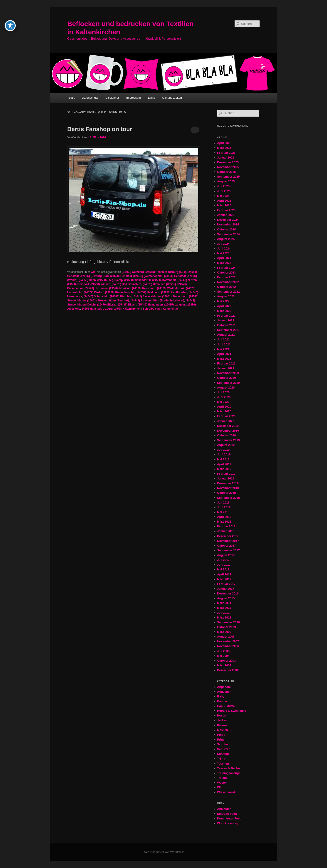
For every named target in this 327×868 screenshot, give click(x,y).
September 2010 (228, 622)
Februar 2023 (226, 277)
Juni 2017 (224, 565)
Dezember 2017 (228, 536)
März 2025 (224, 205)
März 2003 (224, 665)
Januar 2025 (226, 215)
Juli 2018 (223, 502)
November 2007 (228, 641)
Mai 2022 (223, 301)
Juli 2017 (223, 560)
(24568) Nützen (187, 280)
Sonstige (223, 754)
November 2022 (228, 282)
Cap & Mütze (226, 706)
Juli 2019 (223, 450)
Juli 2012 (223, 613)
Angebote (224, 687)
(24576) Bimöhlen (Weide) (159, 284)
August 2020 (226, 388)
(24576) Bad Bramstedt (126, 284)
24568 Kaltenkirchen (127, 309)
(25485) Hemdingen (150, 305)
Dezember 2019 (228, 426)
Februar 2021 (226, 363)
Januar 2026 (226, 158)
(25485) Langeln (175, 305)
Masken (223, 730)
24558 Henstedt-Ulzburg (97, 309)
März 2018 (224, 522)
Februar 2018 (226, 526)
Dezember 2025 (228, 162)
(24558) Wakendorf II (137, 280)
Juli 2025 (223, 186)
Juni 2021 (224, 344)
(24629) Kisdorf (94, 292)
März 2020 (224, 411)
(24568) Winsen (100, 284)
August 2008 (226, 637)
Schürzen (224, 749)
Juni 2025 (224, 191)
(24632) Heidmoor (148, 292)
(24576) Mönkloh (120, 288)
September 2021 (228, 330)
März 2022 (224, 311)
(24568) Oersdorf (78, 284)
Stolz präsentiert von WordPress (163, 852)
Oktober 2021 (226, 325)
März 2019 (224, 469)
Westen (222, 783)
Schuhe (222, 744)
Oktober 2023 (226, 273)
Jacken (222, 720)
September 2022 (228, 292)
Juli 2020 (223, 392)
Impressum (134, 98)
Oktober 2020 (226, 378)
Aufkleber (224, 692)
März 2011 (224, 617)
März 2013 (224, 608)
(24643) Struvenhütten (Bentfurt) (108, 301)
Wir (93, 272)
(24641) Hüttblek (120, 296)
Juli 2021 (223, 339)
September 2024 (228, 234)
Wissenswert (226, 792)
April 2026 (224, 143)
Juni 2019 (224, 454)
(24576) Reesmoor (144, 288)
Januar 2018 (226, 531)
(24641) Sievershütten (146, 296)
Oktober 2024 (226, 229)
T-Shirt (222, 759)
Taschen (223, 764)
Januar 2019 (226, 478)
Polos (221, 735)
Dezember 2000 (228, 670)
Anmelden (224, 809)
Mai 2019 (223, 459)
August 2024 (226, 239)
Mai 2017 (223, 569)
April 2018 (224, 517)
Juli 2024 (223, 244)
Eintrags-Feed (227, 814)
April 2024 (224, 258)
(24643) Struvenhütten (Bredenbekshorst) (157, 301)
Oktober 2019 (226, 435)
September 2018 (228, 498)
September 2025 (228, 177)
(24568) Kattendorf (164, 280)
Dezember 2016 (228, 593)
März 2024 (224, 263)
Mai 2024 (223, 253)
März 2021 (224, 359)
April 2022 (224, 306)
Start (71, 98)
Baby (221, 696)
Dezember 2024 (228, 220)
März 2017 (224, 579)
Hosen (222, 715)
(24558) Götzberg (133, 272)
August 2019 (226, 445)
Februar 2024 (226, 268)
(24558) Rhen (87, 280)
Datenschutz (90, 98)
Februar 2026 (226, 153)
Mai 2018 (223, 512)
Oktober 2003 (226, 661)
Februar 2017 (226, 584)
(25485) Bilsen (127, 305)
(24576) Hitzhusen (96, 288)
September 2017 (228, 550)
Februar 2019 (226, 474)
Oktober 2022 (226, 287)
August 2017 (226, 555)
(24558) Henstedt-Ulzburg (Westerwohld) (136, 276)
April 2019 (224, 464)
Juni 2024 (224, 248)
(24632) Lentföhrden (174, 292)
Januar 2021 (226, 368)
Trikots (222, 778)
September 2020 (228, 383)
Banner (222, 701)
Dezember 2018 (228, 483)
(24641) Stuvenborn (175, 296)
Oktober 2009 (226, 627)
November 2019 (228, 431)
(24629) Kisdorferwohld (120, 292)
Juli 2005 (223, 651)
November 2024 (228, 224)
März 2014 (224, 603)
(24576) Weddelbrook (171, 288)
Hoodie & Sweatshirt (231, 711)
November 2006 (228, 646)
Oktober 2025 (226, 172)
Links (151, 98)
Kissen (222, 725)
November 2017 (228, 541)
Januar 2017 (226, 589)
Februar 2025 (226, 210)
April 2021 (224, 354)
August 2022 (226, 296)
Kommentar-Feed (229, 818)
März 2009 (224, 632)
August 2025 (226, 181)
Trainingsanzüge (229, 773)
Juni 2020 (224, 397)
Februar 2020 (226, 416)
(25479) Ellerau (107, 305)
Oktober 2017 (226, 546)
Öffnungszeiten (172, 98)
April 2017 (224, 574)
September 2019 (228, 440)
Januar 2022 (226, 320)
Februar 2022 (226, 316)
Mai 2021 (223, 349)
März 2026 (224, 148)
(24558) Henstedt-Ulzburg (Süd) (166, 272)
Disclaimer (112, 98)
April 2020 (224, 407)
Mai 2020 (223, 402)
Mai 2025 (223, 196)
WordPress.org (228, 823)
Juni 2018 (224, 507)
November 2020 (228, 373)
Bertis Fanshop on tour (100, 129)
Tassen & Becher (229, 768)
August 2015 (226, 598)
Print (220, 740)
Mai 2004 (223, 656)
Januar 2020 (226, 421)
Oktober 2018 (226, 493)
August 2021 (226, 335)
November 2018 (228, 488)
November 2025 (228, 167)
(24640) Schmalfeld (96, 296)
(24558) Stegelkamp (110, 280)
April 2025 (224, 201)
